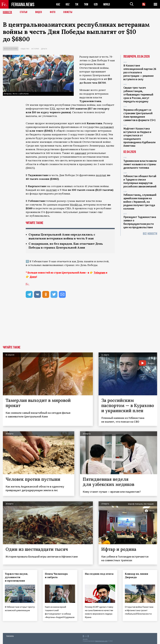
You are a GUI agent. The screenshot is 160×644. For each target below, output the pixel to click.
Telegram (99, 273)
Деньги (44, 49)
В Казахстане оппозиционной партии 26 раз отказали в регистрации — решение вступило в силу (140, 72)
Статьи (24, 12)
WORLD (107, 4)
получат (101, 175)
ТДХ (52, 109)
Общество (25, 49)
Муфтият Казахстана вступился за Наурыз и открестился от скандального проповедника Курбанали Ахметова (139, 137)
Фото (53, 12)
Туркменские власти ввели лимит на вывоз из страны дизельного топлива (140, 164)
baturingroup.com (101, 641)
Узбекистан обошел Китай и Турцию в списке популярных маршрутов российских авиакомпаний (140, 181)
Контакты (10, 636)
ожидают (81, 153)
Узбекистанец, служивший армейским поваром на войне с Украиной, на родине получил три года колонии (140, 202)
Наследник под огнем (99, 574)
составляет (107, 127)
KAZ (58, 4)
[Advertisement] (80, 324)
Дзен (33, 277)
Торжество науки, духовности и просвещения (17, 577)
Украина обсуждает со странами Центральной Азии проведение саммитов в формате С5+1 (140, 115)
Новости (7, 12)
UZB (96, 4)
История (35, 49)
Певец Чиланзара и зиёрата (56, 576)
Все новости (150, 234)
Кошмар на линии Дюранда (137, 576)
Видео (39, 12)
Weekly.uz (76, 205)
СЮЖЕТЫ (68, 12)
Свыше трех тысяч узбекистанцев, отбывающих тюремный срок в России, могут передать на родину (138, 94)
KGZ (68, 4)
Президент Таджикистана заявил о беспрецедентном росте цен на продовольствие (140, 222)
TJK (77, 4)
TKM (86, 4)
